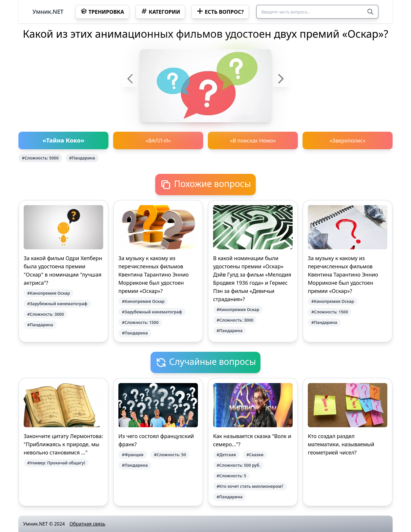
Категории (160, 11)
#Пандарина (82, 158)
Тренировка (102, 11)
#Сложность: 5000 (40, 158)
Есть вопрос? (220, 11)
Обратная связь (87, 524)
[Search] (370, 12)
